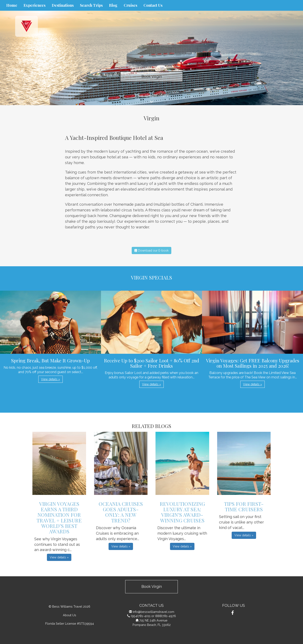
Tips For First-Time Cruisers (244, 506)
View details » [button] (50, 379)
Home (12, 5)
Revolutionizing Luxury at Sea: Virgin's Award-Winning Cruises (182, 512)
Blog (113, 5)
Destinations (63, 5)
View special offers (151, 99)
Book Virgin (152, 76)
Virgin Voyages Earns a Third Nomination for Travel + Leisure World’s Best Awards (59, 518)
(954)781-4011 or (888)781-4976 (153, 616)
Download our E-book (151, 250)
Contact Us (153, 5)
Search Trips (91, 5)
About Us (70, 615)
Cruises (130, 5)
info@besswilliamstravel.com (153, 612)
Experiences (35, 5)
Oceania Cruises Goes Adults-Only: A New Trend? (121, 512)
